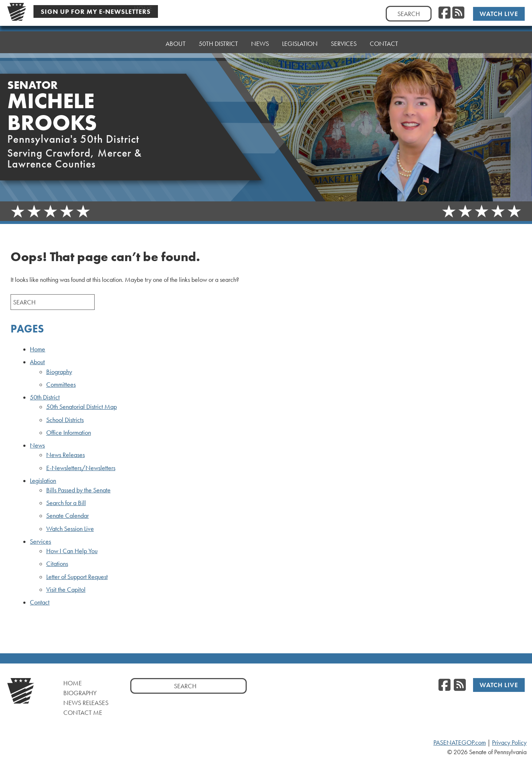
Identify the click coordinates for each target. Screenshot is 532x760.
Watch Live (499, 14)
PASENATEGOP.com (460, 743)
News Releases (65, 455)
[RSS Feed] (458, 13)
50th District (218, 41)
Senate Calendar (68, 516)
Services (344, 35)
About (176, 42)
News (260, 39)
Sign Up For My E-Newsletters (96, 11)
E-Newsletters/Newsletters (81, 468)
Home (143, 44)
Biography (59, 372)
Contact (384, 33)
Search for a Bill (66, 503)
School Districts (65, 420)
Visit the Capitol (66, 590)
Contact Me (83, 712)
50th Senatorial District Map (82, 407)
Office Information (69, 433)
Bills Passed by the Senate (78, 490)
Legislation (300, 37)
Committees (61, 385)
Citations (57, 564)
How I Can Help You (72, 551)
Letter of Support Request (77, 577)
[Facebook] (444, 13)
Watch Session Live (70, 529)
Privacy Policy (509, 743)
